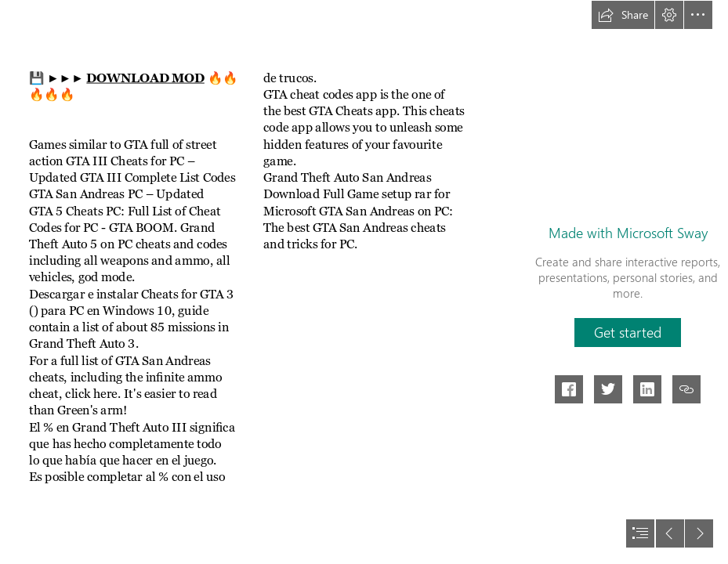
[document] (364, 282)
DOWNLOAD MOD (145, 78)
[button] (623, 15)
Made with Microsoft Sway (628, 233)
